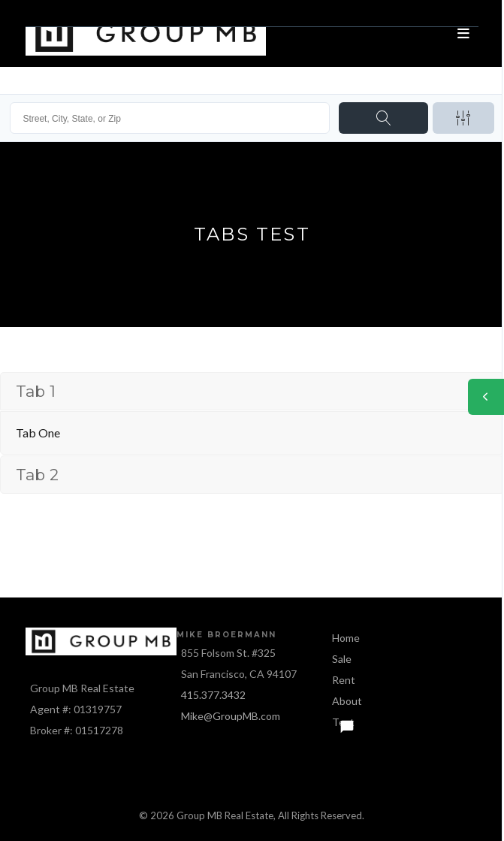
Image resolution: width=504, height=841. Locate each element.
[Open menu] (463, 34)
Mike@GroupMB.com (231, 716)
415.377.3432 (213, 695)
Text (343, 722)
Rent (344, 680)
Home (346, 638)
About (347, 701)
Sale (342, 659)
